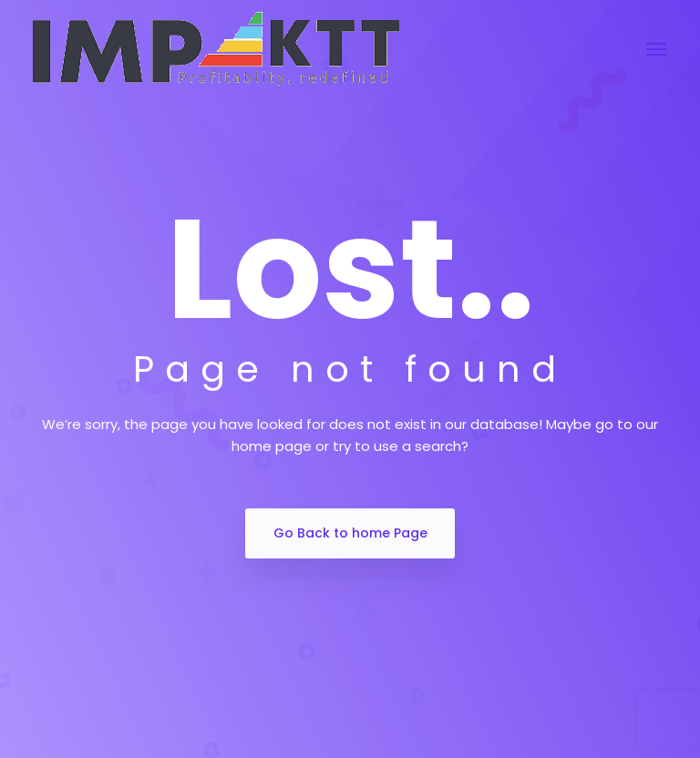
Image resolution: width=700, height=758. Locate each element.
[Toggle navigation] (656, 49)
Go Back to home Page (350, 533)
